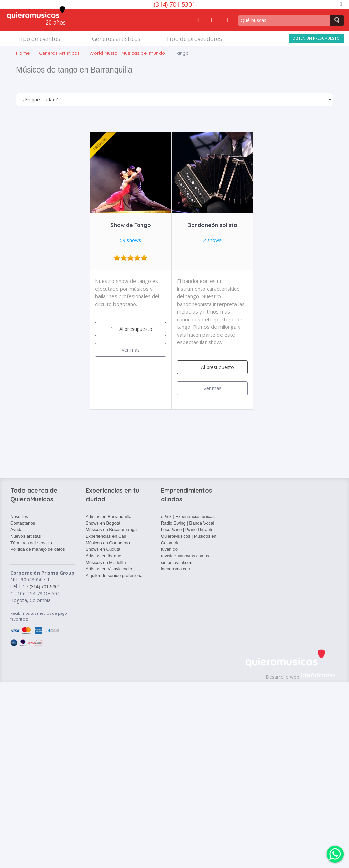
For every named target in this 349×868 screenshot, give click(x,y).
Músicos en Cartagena (108, 543)
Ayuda (17, 529)
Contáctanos (23, 523)
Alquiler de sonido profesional (115, 575)
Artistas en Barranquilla (108, 517)
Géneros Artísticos (59, 53)
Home (23, 53)
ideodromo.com (176, 569)
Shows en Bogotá (103, 523)
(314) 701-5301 (174, 4)
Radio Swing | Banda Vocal (188, 523)
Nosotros (19, 517)
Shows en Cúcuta (103, 549)
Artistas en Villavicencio (109, 569)
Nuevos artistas (26, 536)
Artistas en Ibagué (103, 556)
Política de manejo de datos (37, 549)
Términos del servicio (31, 543)
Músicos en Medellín (106, 562)
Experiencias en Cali (106, 536)
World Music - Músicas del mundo (127, 53)
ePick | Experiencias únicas (188, 517)
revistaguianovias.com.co (186, 556)
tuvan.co (169, 549)
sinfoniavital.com (177, 562)
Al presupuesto (131, 329)
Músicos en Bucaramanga (111, 529)
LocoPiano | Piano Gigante (187, 529)
